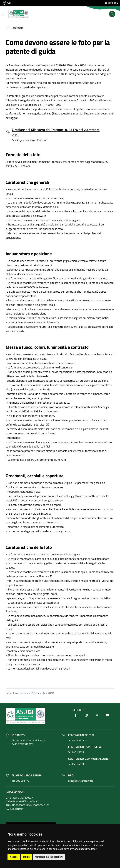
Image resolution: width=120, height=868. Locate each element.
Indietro (14, 28)
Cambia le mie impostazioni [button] (49, 857)
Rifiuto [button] (27, 857)
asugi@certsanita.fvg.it (80, 781)
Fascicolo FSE (111, 3)
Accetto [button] (14, 857)
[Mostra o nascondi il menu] (3, 14)
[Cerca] (112, 14)
